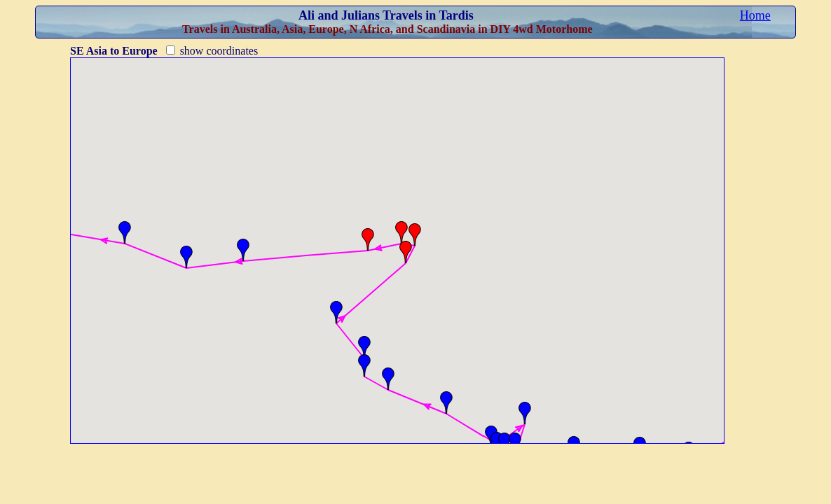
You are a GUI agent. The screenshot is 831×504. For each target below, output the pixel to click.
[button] (525, 413)
